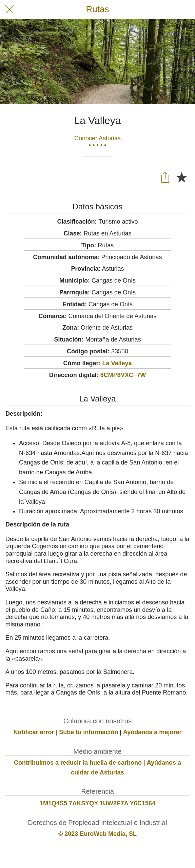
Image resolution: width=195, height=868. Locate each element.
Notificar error (34, 732)
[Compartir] (165, 177)
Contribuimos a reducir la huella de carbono (78, 763)
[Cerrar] (9, 9)
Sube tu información (89, 732)
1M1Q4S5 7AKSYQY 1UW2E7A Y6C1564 (97, 803)
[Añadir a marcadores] (181, 177)
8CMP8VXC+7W (123, 375)
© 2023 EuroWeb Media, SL (97, 834)
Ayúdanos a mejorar (152, 732)
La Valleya (117, 363)
